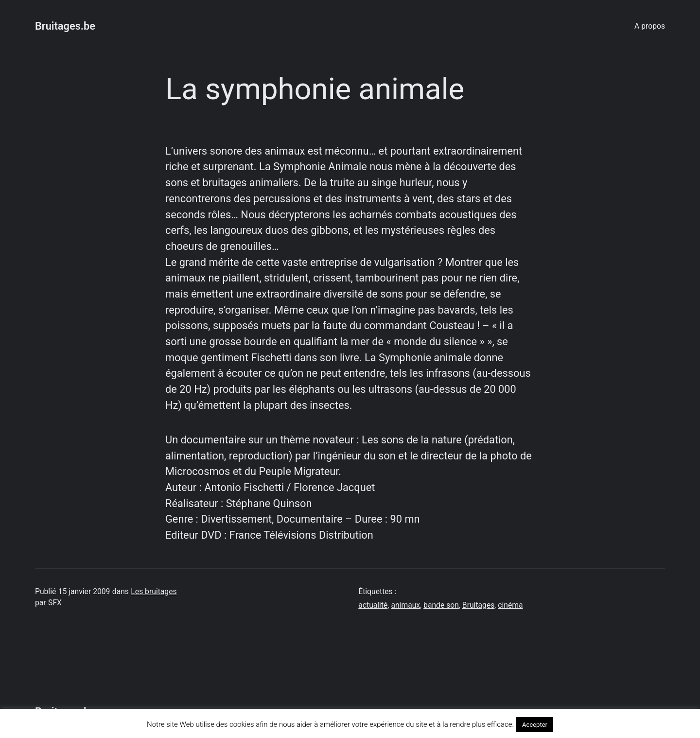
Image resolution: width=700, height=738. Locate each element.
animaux (405, 605)
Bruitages (478, 605)
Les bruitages (154, 591)
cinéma (510, 605)
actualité (373, 605)
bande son (441, 605)
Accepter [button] (535, 725)
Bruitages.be (65, 26)
